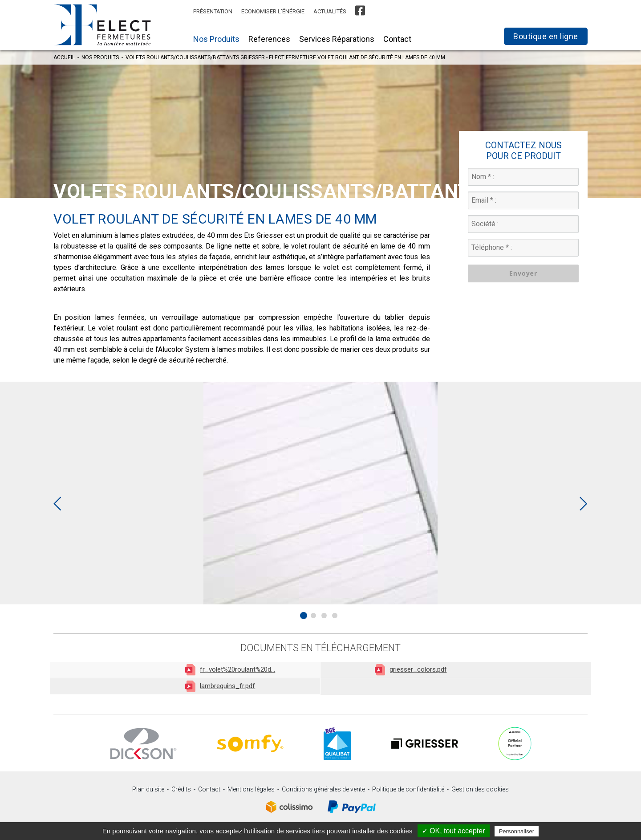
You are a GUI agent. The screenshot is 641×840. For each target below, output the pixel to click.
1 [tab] (304, 616)
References (269, 39)
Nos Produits (216, 39)
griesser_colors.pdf (411, 669)
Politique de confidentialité (408, 789)
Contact (397, 39)
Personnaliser (517, 831)
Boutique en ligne (546, 36)
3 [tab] (324, 616)
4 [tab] (335, 616)
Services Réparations (337, 39)
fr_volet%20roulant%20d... (230, 669)
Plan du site (148, 789)
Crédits (181, 789)
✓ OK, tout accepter (454, 831)
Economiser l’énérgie (273, 11)
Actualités (330, 11)
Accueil (64, 57)
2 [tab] (313, 616)
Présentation (213, 11)
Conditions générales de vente (323, 789)
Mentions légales (251, 789)
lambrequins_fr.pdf (220, 686)
